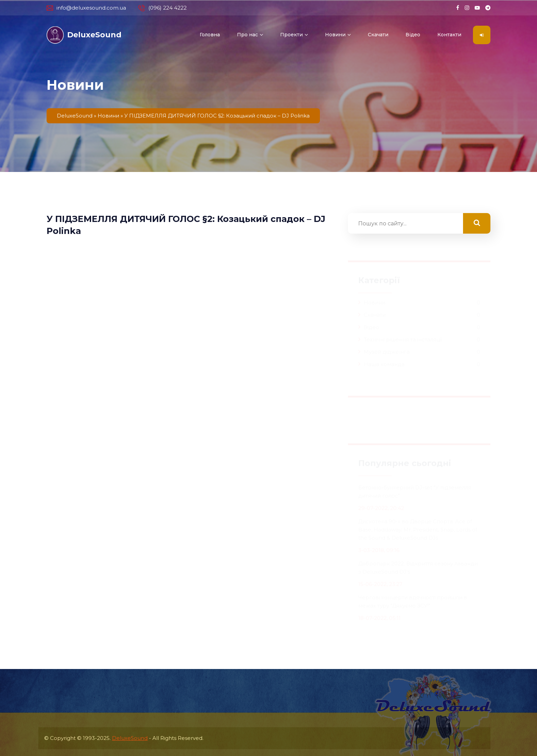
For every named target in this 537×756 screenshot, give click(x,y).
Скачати (378, 35)
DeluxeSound (130, 738)
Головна (210, 35)
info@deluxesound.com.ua (86, 8)
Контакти (449, 35)
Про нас (247, 35)
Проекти (291, 35)
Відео (413, 35)
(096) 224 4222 (163, 8)
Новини (335, 35)
